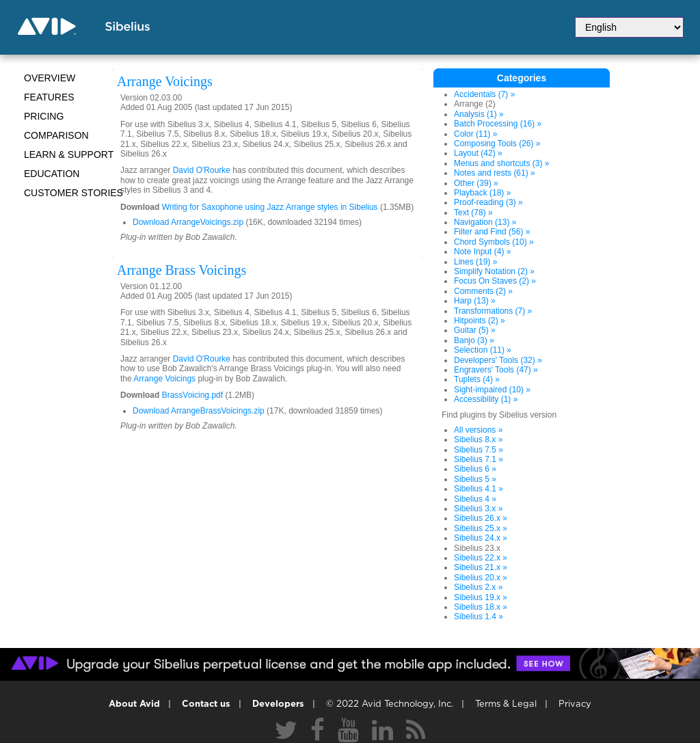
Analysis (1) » (479, 114)
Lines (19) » (475, 262)
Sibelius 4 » (475, 499)
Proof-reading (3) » (488, 202)
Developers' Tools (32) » (498, 360)
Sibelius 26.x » (481, 518)
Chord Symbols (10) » (494, 242)
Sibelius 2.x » (478, 587)
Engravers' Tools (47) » (496, 370)
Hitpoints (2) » (480, 321)
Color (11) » (475, 134)
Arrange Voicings (164, 379)
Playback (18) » (482, 193)
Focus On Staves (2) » (495, 281)
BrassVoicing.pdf (192, 395)
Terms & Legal (506, 704)
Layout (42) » (478, 153)
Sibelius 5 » (475, 479)
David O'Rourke (202, 170)
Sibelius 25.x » (481, 528)
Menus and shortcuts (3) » (501, 163)
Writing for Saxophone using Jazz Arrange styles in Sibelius (271, 207)
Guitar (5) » (475, 330)
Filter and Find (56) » (492, 232)
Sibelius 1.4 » (479, 617)
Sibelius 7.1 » (479, 459)
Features (49, 97)
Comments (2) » (483, 291)
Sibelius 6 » (475, 469)
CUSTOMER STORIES (73, 193)
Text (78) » (473, 213)
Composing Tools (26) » (497, 144)
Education (52, 174)
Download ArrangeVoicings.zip (188, 222)
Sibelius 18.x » (481, 607)
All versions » (478, 430)
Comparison (56, 135)
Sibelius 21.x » (481, 567)
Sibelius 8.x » (478, 440)
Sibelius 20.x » (481, 578)
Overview (50, 78)
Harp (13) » (475, 301)
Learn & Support (69, 154)
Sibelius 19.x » (481, 597)
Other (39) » (476, 183)
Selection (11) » (483, 350)
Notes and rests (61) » (495, 173)
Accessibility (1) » (486, 399)
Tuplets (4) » (477, 379)
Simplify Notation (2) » (494, 271)
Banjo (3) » (474, 340)
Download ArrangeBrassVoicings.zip (199, 411)
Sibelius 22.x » (481, 558)
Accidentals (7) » (484, 94)
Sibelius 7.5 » (479, 450)
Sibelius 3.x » (478, 509)
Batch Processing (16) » (498, 124)
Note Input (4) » (482, 252)
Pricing (44, 116)
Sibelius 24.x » (481, 538)
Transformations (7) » (493, 311)
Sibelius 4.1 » (479, 489)
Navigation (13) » (485, 222)
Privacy (575, 704)
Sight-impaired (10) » (492, 390)
